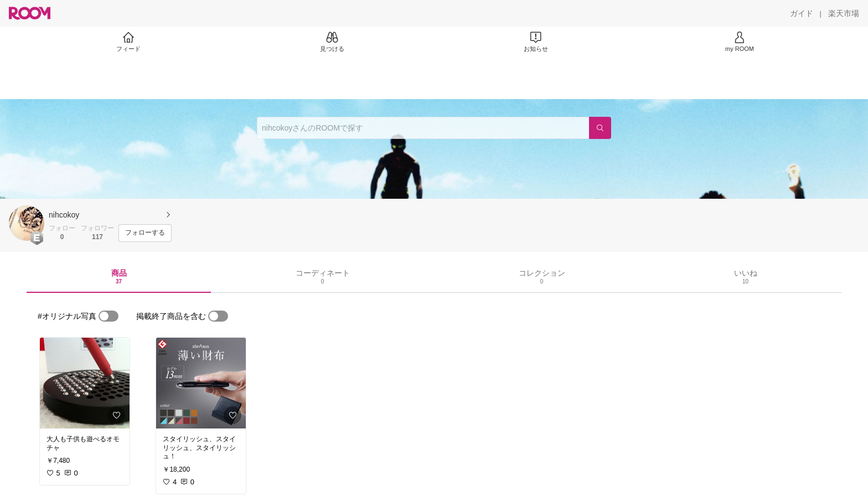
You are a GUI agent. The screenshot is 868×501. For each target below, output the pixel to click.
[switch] (108, 316)
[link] (85, 383)
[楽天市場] (844, 13)
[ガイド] (802, 13)
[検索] (600, 128)
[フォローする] (145, 233)
